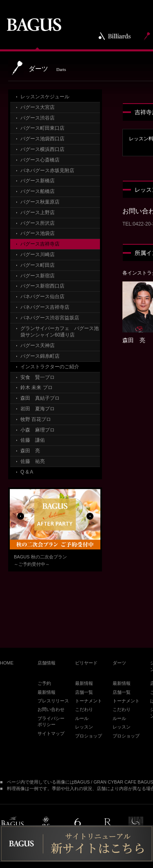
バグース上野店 (38, 213)
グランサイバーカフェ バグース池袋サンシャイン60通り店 (60, 332)
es (46, 825)
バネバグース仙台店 (42, 297)
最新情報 (47, 692)
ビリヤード (86, 663)
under (136, 824)
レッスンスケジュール (45, 97)
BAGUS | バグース (34, 24)
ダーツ (119, 663)
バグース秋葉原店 (40, 202)
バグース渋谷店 (38, 118)
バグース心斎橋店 (40, 160)
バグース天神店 (38, 345)
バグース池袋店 (38, 233)
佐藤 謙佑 (33, 440)
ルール (82, 718)
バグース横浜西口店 (42, 149)
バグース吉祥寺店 (40, 244)
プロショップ (89, 736)
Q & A (27, 472)
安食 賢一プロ (38, 377)
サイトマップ (51, 733)
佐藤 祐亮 (33, 461)
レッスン (84, 727)
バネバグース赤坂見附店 (47, 170)
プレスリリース (53, 701)
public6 (77, 825)
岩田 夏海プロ (38, 409)
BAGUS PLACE (12, 825)
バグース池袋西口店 (42, 139)
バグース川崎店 (38, 255)
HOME (7, 663)
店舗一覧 (84, 692)
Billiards (115, 36)
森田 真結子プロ (40, 398)
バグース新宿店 (38, 276)
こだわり (84, 709)
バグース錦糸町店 (40, 356)
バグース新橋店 (38, 181)
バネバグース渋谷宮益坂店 (50, 318)
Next (90, 521)
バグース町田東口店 (42, 128)
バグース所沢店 (38, 223)
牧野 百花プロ (36, 419)
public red (107, 825)
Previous (20, 521)
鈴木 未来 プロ (37, 387)
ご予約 (44, 683)
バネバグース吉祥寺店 (45, 307)
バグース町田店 (38, 265)
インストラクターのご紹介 (50, 367)
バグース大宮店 (38, 107)
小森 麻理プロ (38, 430)
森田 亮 (30, 451)
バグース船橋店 (38, 191)
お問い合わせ (51, 709)
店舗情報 (47, 663)
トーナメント (89, 701)
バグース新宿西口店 (42, 286)
